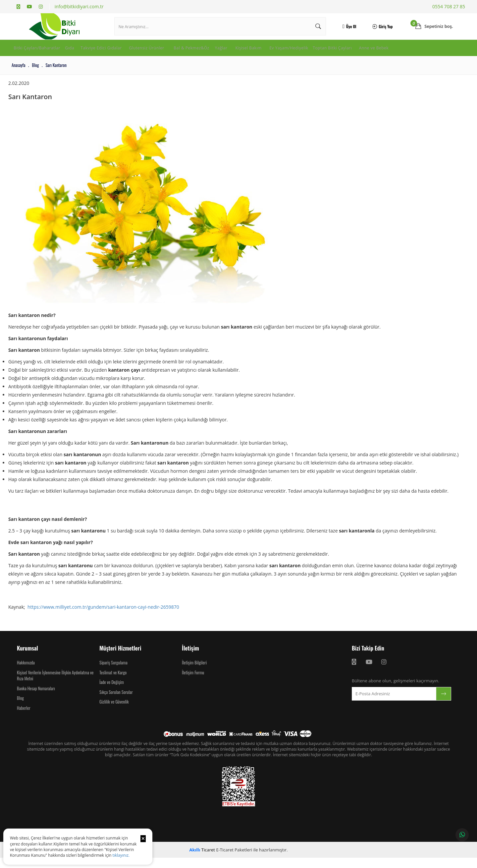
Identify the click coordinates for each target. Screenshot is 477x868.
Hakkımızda (26, 673)
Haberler (24, 718)
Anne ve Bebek (31, 62)
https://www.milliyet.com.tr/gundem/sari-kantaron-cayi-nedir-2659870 (107, 617)
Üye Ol (347, 31)
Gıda (83, 54)
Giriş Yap (379, 31)
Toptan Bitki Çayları (397, 54)
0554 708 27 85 (449, 6)
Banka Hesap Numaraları (36, 699)
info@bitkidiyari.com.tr (79, 6)
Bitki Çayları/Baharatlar (41, 54)
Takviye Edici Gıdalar (122, 54)
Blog (20, 708)
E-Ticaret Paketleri (234, 860)
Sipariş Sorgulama (113, 673)
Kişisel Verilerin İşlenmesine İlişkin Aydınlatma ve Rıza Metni (55, 686)
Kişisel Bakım (295, 54)
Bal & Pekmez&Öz (226, 54)
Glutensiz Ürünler (176, 54)
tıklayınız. (121, 855)
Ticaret (202, 860)
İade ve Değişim (112, 692)
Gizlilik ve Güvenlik (114, 712)
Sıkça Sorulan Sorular (116, 702)
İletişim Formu (193, 683)
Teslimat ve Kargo (113, 683)
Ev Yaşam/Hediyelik (343, 54)
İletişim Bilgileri (194, 673)
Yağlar (264, 54)
